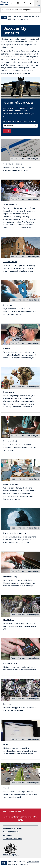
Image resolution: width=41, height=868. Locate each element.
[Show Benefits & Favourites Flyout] (38, 3)
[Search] (20, 10)
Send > (7, 131)
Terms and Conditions (13, 839)
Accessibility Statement (13, 828)
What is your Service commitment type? (20, 124)
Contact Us (8, 835)
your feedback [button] (33, 16)
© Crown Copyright (11, 849)
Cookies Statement (11, 832)
